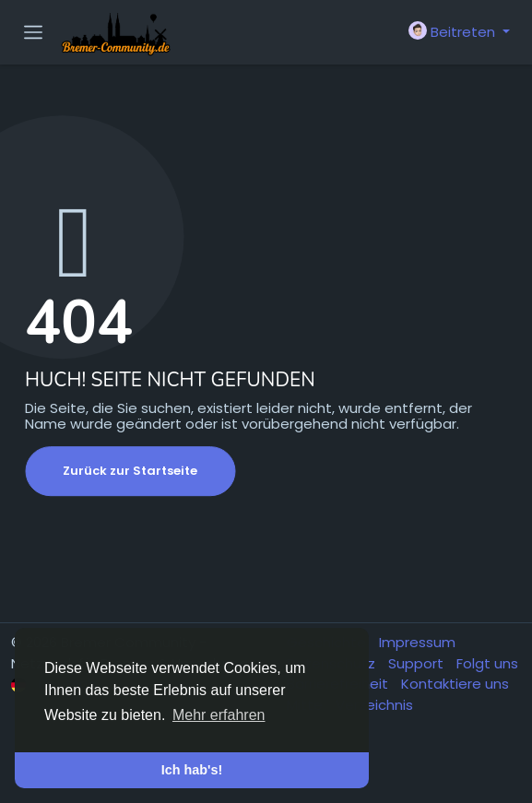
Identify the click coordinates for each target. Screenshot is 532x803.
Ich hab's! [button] (192, 770)
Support (418, 663)
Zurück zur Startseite (130, 471)
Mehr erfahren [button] (219, 715)
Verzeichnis (374, 705)
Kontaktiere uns (455, 684)
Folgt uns (487, 663)
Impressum (417, 642)
